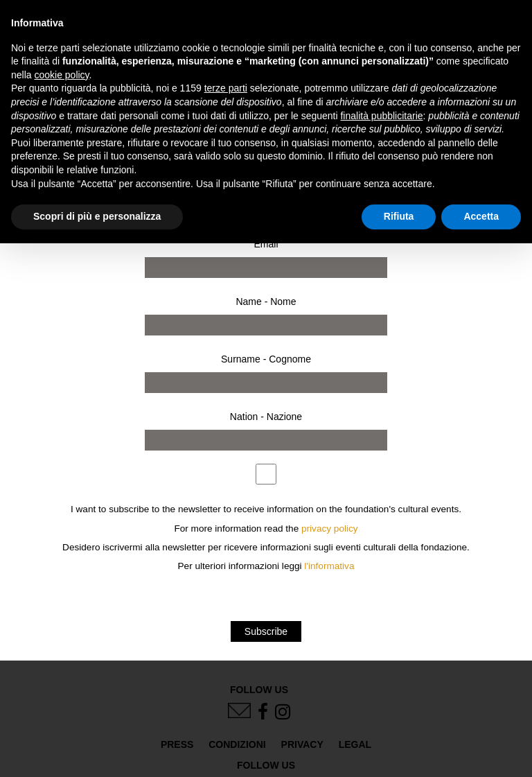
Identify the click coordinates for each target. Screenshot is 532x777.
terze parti (226, 88)
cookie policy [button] (61, 75)
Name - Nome (266, 302)
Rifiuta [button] (399, 216)
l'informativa (329, 566)
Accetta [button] (481, 216)
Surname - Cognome (266, 359)
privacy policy (330, 529)
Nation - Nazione (266, 417)
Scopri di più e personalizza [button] (97, 216)
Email (266, 244)
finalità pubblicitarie (381, 116)
